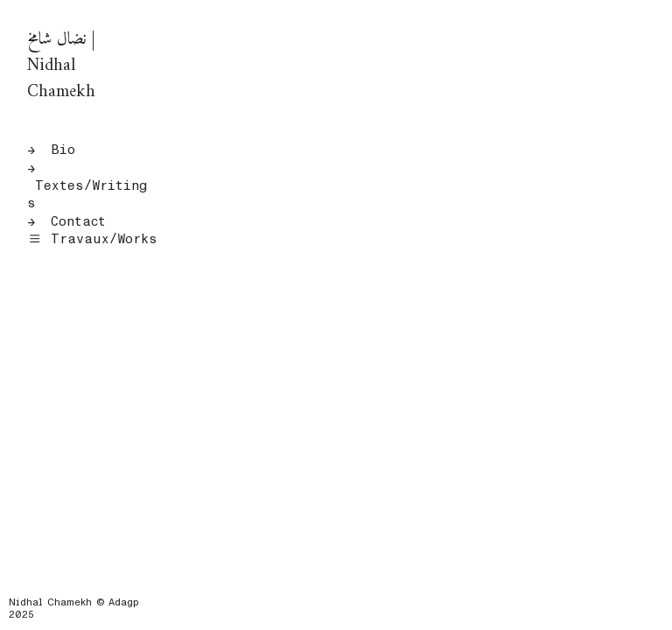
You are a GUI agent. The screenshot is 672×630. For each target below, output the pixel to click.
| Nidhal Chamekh (61, 66)
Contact (78, 221)
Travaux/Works (92, 239)
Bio (63, 150)
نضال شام (58, 40)
